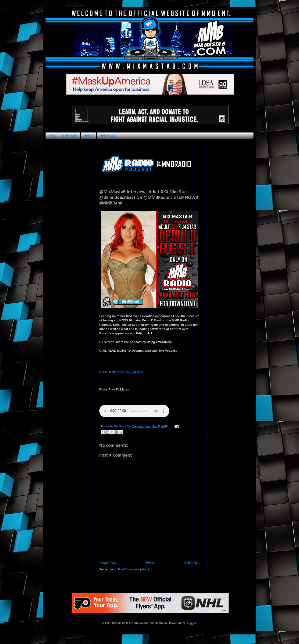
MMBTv (89, 136)
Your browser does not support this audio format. (134, 411)
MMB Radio (70, 136)
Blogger (191, 623)
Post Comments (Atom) (133, 569)
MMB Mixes (107, 136)
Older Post (191, 563)
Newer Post (108, 563)
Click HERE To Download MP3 (121, 372)
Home (52, 136)
